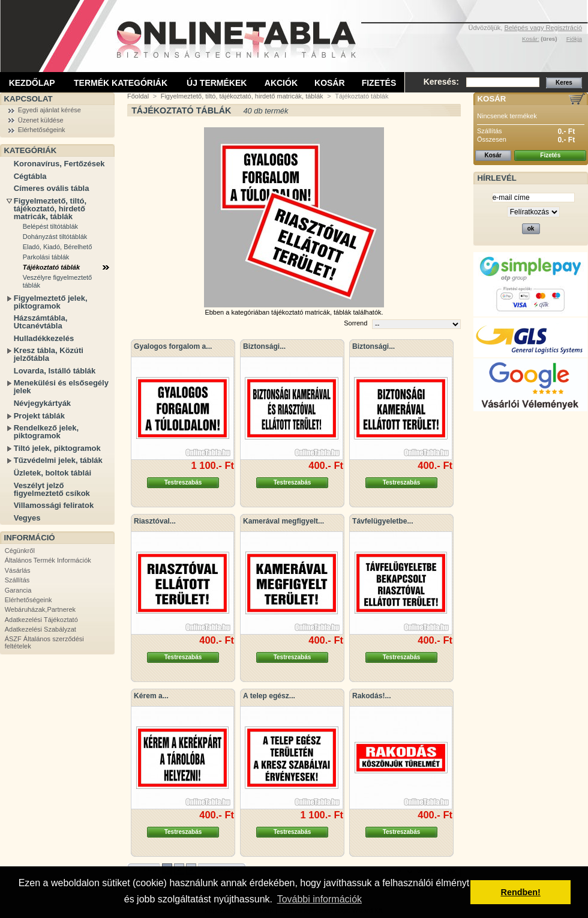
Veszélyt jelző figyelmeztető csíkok (52, 489)
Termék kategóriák (121, 83)
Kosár (330, 83)
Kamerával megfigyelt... (283, 521)
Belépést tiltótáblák (50, 226)
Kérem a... (151, 696)
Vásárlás (18, 570)
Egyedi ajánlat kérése (49, 110)
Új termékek (217, 83)
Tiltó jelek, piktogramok (57, 448)
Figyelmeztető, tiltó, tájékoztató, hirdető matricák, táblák (50, 209)
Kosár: (531, 39)
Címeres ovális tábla (52, 188)
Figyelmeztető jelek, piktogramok (51, 302)
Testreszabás (183, 482)
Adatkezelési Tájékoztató (41, 620)
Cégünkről (20, 551)
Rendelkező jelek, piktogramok (46, 432)
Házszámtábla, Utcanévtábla (41, 322)
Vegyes (27, 518)
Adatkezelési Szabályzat (40, 629)
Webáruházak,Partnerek (40, 609)
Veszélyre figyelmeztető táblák (58, 281)
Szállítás (17, 580)
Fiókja (574, 39)
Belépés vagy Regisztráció (543, 28)
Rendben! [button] (521, 892)
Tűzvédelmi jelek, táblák (58, 460)
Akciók (281, 83)
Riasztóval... (155, 521)
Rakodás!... (372, 696)
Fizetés (379, 83)
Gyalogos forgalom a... (173, 346)
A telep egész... (269, 696)
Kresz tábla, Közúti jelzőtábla (49, 354)
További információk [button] (319, 899)
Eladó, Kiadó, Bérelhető (58, 247)
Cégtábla (30, 176)
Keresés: (441, 82)
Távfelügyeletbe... (383, 521)
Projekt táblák (39, 416)
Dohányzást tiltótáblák (55, 237)
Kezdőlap (32, 83)
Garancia (18, 590)
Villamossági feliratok (54, 505)
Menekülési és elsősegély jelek (61, 387)
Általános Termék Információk (48, 560)
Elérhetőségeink (42, 130)
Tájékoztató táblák (51, 267)
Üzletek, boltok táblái (52, 473)
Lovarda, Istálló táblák (55, 371)
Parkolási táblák (46, 257)
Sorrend (355, 323)
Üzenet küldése (41, 120)
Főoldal (138, 96)
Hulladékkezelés (44, 338)
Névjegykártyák (42, 403)
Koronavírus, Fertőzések (59, 164)
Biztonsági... (264, 346)
